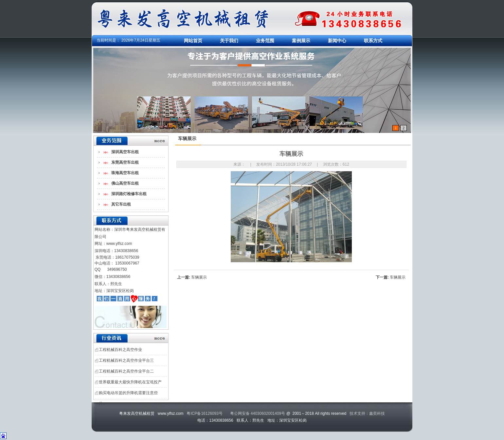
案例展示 (301, 41)
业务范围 (265, 41)
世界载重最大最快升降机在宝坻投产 (130, 382)
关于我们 (229, 41)
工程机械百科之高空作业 (120, 350)
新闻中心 (337, 41)
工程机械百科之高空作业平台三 (126, 360)
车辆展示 (199, 277)
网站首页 (193, 41)
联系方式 (373, 41)
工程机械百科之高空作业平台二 (126, 371)
